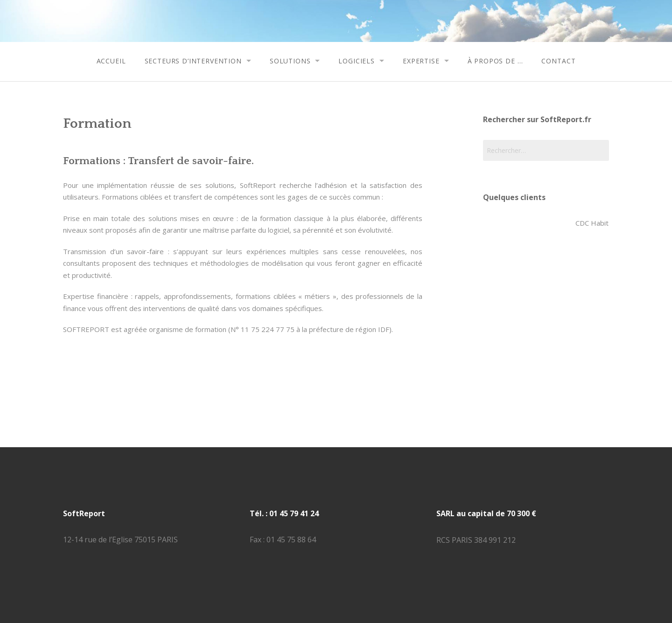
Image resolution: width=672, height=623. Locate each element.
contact (558, 61)
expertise (421, 61)
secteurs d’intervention (193, 61)
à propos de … (495, 61)
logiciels (357, 61)
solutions (290, 61)
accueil (111, 61)
